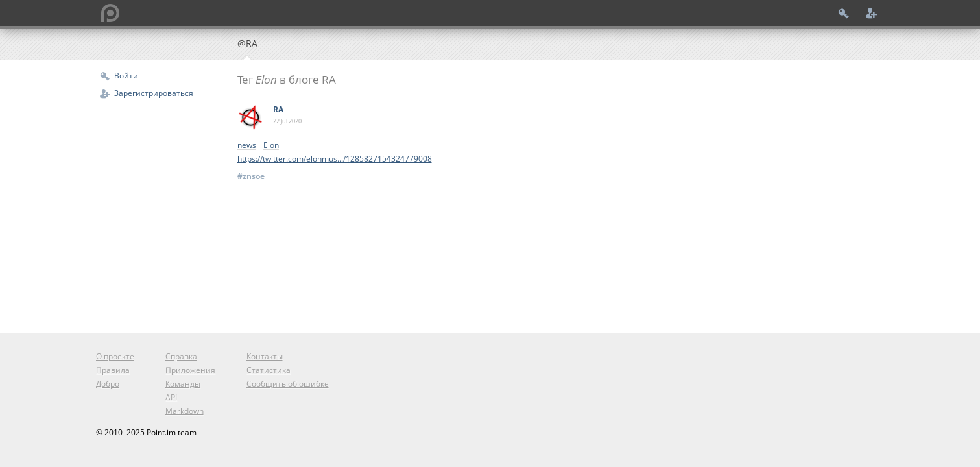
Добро (108, 384)
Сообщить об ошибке (288, 384)
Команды (183, 384)
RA (278, 109)
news (247, 146)
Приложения (190, 370)
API (171, 397)
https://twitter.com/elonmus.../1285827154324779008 (335, 159)
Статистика (269, 370)
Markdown (185, 411)
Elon (271, 146)
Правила (113, 370)
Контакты (265, 356)
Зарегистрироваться (154, 93)
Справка (181, 356)
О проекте (115, 356)
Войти (126, 76)
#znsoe (251, 176)
